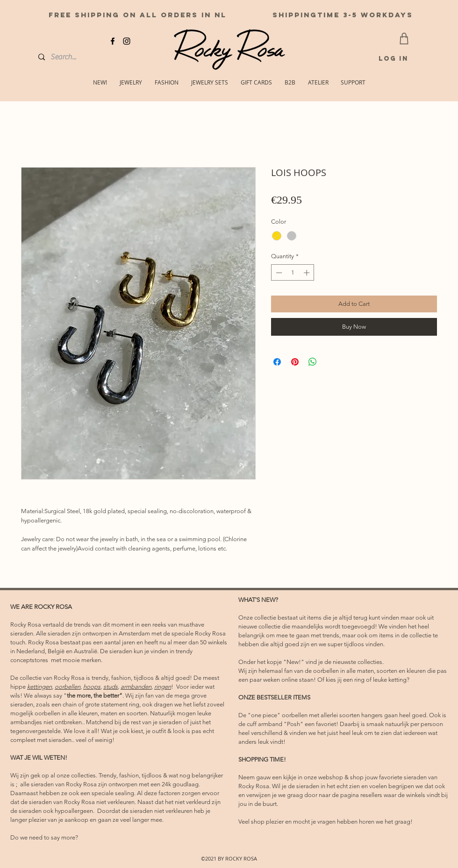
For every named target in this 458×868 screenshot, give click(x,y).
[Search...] (72, 57)
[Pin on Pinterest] (295, 362)
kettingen (39, 687)
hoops (92, 687)
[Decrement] (278, 273)
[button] (353, 82)
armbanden (136, 687)
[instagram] (127, 41)
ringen (163, 687)
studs (111, 687)
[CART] (404, 39)
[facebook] (113, 41)
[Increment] (308, 273)
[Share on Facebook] (277, 362)
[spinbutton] (293, 273)
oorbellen (68, 687)
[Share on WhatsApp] (313, 362)
